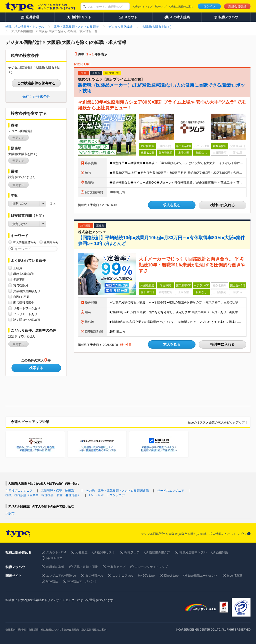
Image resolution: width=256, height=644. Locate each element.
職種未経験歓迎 (24, 274)
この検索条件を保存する (36, 83)
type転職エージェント (203, 576)
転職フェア (132, 552)
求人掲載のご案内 (183, 7)
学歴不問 (19, 280)
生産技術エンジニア (19, 491)
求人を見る (172, 205)
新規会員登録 (237, 6)
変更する (18, 138)
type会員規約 (71, 630)
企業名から (51, 242)
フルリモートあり (25, 314)
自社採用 (33, 630)
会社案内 (10, 630)
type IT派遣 (235, 576)
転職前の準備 (55, 567)
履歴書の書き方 (159, 552)
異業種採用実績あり (27, 291)
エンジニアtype (123, 576)
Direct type (171, 576)
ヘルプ (163, 7)
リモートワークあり (27, 308)
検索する (36, 368)
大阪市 (10, 513)
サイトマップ (145, 7)
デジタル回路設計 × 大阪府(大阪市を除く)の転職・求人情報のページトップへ (193, 534)
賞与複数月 (21, 285)
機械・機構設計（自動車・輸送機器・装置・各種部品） (43, 495)
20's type (149, 576)
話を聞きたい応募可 (27, 320)
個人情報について (51, 630)
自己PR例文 (54, 558)
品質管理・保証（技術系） (59, 491)
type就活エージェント (82, 581)
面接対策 (222, 552)
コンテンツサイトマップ (151, 567)
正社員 (18, 268)
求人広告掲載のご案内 (94, 630)
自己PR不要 (21, 297)
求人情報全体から (25, 242)
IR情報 (22, 630)
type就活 (52, 581)
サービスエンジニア (171, 491)
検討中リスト (106, 552)
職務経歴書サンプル (193, 552)
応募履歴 (81, 552)
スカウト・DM (56, 552)
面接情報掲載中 (24, 303)
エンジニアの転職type (61, 576)
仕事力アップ (116, 567)
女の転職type (94, 576)
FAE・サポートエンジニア (107, 495)
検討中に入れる (222, 205)
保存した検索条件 (36, 96)
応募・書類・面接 (86, 567)
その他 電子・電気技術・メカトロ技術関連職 (117, 491)
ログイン (209, 6)
